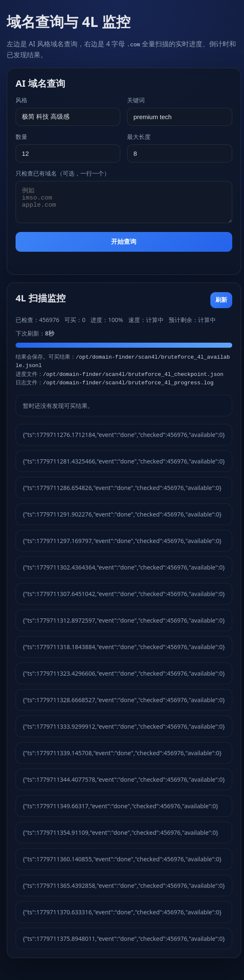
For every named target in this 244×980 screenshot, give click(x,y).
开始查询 (124, 241)
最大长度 (139, 137)
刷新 (221, 300)
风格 (21, 100)
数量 (21, 137)
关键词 (136, 100)
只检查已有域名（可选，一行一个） (63, 173)
